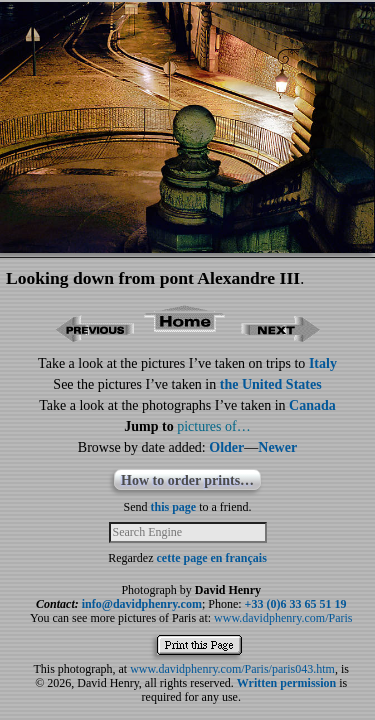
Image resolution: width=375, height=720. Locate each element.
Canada (312, 405)
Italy (323, 363)
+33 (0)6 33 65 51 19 (296, 604)
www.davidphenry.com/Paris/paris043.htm (232, 669)
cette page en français (212, 558)
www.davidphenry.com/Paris (283, 618)
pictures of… (213, 426)
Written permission (286, 683)
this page (174, 507)
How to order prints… (187, 480)
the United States (271, 384)
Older (226, 447)
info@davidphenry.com (142, 604)
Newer (277, 447)
